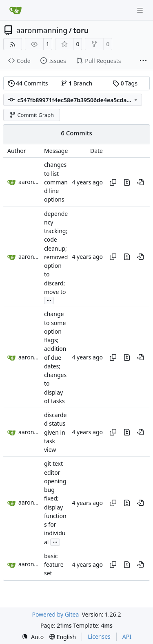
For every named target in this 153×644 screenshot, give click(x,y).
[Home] (16, 10)
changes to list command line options (56, 182)
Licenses (99, 636)
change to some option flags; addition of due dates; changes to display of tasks (55, 358)
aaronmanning (42, 30)
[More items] (143, 61)
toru (81, 30)
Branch (77, 83)
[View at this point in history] (140, 182)
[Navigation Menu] (141, 10)
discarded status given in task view (55, 432)
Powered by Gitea (55, 614)
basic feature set (54, 565)
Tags (125, 83)
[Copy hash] (113, 182)
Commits (28, 83)
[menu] (33, 637)
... (49, 300)
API (127, 636)
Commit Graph (32, 115)
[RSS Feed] (13, 44)
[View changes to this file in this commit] (127, 182)
